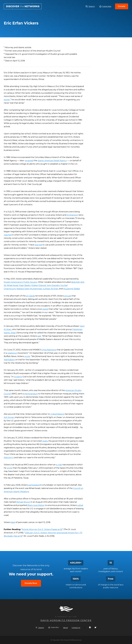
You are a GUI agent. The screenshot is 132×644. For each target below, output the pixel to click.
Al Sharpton (72, 215)
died (13, 522)
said (39, 336)
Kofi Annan (9, 417)
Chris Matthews (49, 350)
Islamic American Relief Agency (52, 161)
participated (34, 485)
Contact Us (76, 628)
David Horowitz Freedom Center (66, 620)
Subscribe (105, 6)
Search (90, 6)
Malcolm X (9, 458)
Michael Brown (23, 502)
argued (68, 296)
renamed (29, 161)
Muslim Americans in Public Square (20, 282)
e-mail (59, 465)
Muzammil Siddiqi (71, 289)
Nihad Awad (12, 285)
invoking (18, 377)
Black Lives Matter (36, 505)
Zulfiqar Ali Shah (50, 289)
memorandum (31, 394)
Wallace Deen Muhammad (29, 289)
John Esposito (53, 285)
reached (8, 235)
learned (38, 245)
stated (45, 309)
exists (45, 441)
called (80, 505)
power (7, 100)
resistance (12, 353)
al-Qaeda (30, 296)
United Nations (57, 414)
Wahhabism (9, 360)
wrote (27, 356)
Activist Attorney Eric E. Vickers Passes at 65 (42, 529)
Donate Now (31, 583)
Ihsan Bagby (25, 285)
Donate (122, 6)
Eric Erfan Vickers (23, 6)
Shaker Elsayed (39, 285)
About (66, 628)
